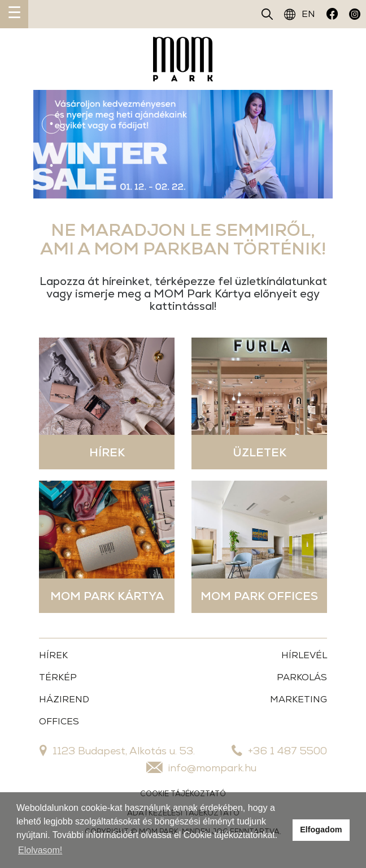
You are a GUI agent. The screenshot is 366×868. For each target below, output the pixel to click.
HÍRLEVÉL (304, 655)
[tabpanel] (183, 144)
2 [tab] (51, 145)
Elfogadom (321, 830)
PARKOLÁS (302, 677)
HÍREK (53, 655)
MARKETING (299, 699)
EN (300, 14)
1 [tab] (51, 124)
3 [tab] (51, 166)
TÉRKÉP (58, 677)
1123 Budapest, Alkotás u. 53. (117, 750)
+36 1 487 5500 (279, 750)
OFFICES (59, 721)
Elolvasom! (40, 850)
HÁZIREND (64, 699)
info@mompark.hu (201, 767)
